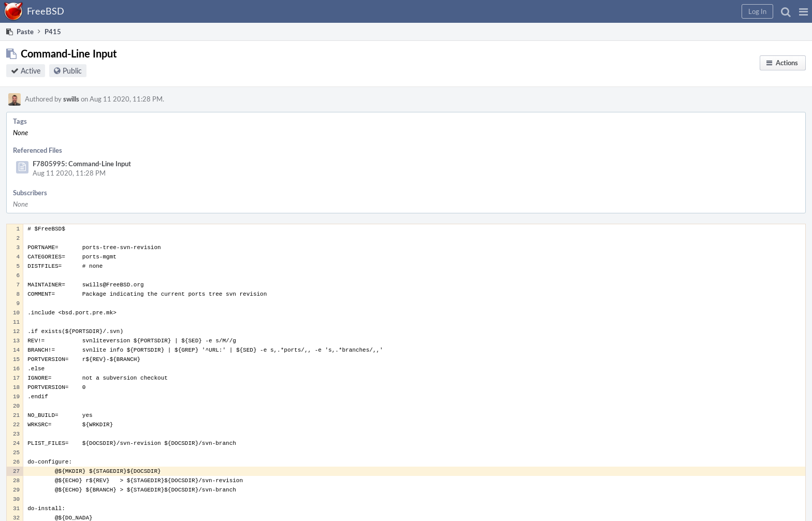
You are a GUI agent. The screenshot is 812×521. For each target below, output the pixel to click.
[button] (803, 11)
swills (71, 99)
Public (72, 71)
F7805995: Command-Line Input (82, 164)
